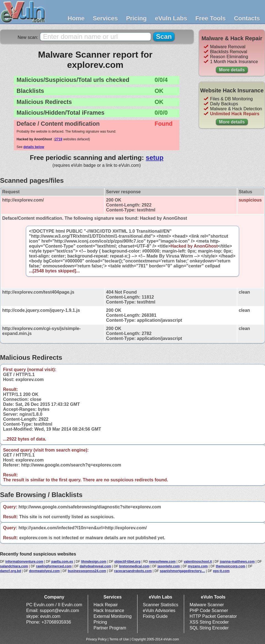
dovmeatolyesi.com (44, 571)
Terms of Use (119, 639)
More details (232, 70)
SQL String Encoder (209, 628)
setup (155, 158)
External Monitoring (113, 616)
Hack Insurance (109, 611)
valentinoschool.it (198, 562)
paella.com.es (62, 562)
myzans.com (198, 566)
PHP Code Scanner (209, 611)
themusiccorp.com (231, 566)
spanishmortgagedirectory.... (182, 571)
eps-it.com (221, 571)
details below (34, 147)
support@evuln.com (59, 611)
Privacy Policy (96, 639)
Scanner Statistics (161, 605)
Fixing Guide (155, 616)
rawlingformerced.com (54, 566)
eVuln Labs (171, 18)
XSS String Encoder (209, 622)
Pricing (137, 18)
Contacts (247, 18)
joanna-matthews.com (237, 562)
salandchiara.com (14, 566)
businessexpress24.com (87, 571)
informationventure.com (24, 562)
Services (105, 18)
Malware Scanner (207, 605)
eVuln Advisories (159, 611)
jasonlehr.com (169, 566)
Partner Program (110, 628)
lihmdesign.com (94, 562)
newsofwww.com (162, 562)
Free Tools (211, 18)
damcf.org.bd (10, 571)
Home (76, 18)
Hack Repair (106, 605)
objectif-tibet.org (127, 562)
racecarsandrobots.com (133, 571)
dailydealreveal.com (95, 566)
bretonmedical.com (134, 566)
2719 (59, 139)
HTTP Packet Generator (213, 616)
